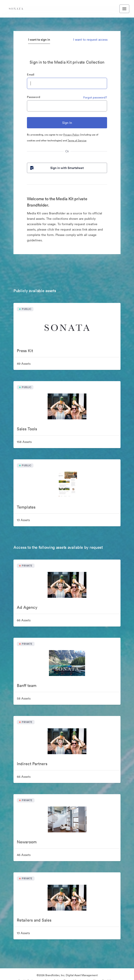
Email (31, 74)
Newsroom (27, 842)
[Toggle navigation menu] (124, 9)
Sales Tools (27, 429)
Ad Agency (27, 607)
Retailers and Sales (34, 920)
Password (34, 97)
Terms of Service (77, 140)
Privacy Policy (71, 135)
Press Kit (25, 351)
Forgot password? (95, 97)
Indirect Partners (32, 764)
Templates (26, 507)
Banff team (27, 686)
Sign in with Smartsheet (57, 168)
